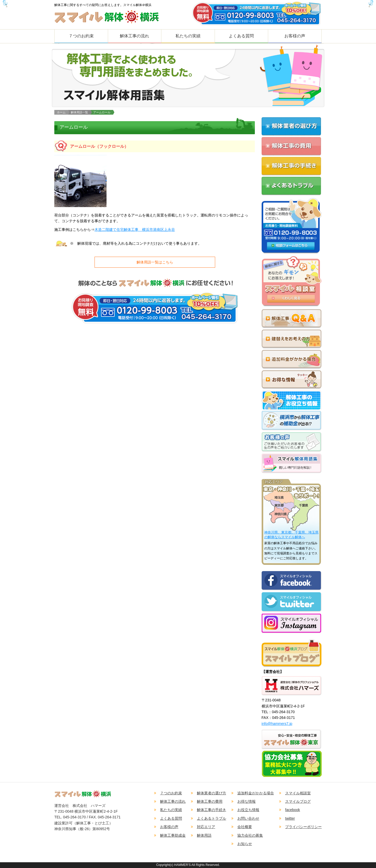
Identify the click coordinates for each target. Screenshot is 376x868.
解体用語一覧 (79, 112)
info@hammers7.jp (277, 724)
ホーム (61, 112)
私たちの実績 (188, 36)
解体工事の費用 (210, 801)
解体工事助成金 (173, 835)
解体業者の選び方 (211, 793)
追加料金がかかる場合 (256, 793)
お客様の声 (295, 36)
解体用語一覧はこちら (155, 262)
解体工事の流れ (134, 36)
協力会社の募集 (250, 835)
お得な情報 (246, 801)
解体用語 (204, 835)
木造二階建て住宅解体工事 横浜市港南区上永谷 (135, 230)
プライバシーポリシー (303, 827)
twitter (290, 818)
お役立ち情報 (248, 810)
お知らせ (245, 844)
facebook (293, 810)
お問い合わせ (248, 818)
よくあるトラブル (211, 818)
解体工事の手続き (211, 810)
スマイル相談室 (298, 793)
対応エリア (206, 827)
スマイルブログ (298, 801)
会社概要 (245, 827)
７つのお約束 (81, 36)
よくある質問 (241, 36)
